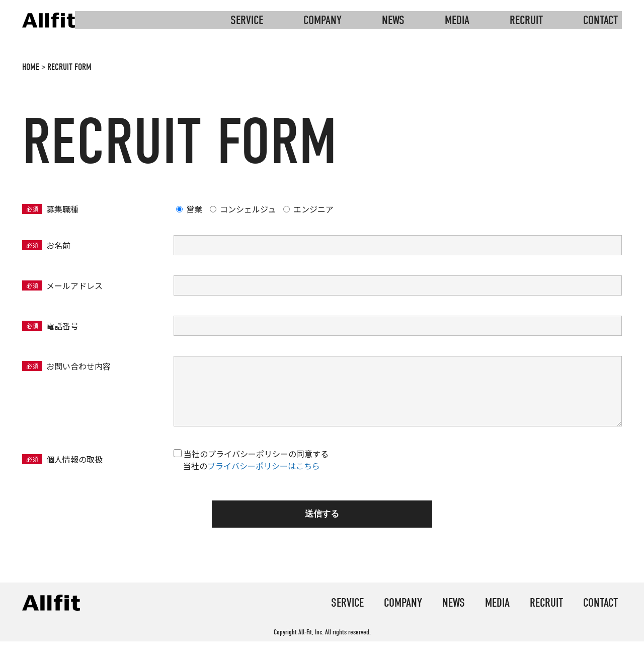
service (247, 20)
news (393, 20)
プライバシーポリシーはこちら (264, 466)
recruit (526, 20)
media (457, 20)
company (323, 20)
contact (600, 20)
